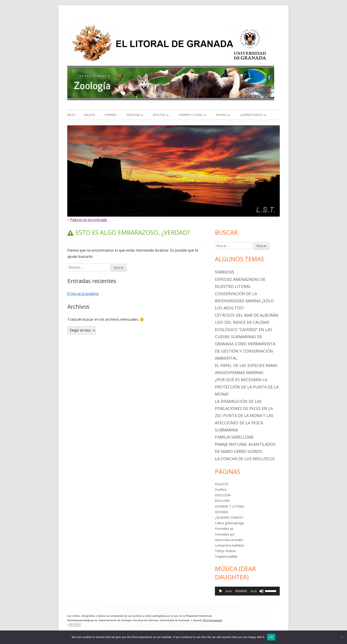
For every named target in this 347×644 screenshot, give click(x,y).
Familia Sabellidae (234, 437)
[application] (247, 591)
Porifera (111, 115)
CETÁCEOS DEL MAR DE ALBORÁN (247, 315)
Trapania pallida (226, 556)
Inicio (71, 115)
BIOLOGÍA (159, 115)
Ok (271, 637)
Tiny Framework (213, 620)
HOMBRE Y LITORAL (191, 115)
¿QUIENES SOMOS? (251, 115)
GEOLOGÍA (133, 115)
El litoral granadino (83, 294)
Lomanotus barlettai (229, 545)
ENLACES (90, 115)
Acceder (75, 625)
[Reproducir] (221, 591)
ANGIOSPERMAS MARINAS (239, 372)
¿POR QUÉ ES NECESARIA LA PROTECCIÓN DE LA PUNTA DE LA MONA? (247, 387)
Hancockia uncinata (229, 540)
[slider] (241, 591)
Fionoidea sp (224, 529)
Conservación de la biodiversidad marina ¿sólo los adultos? (244, 301)
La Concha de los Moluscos (245, 459)
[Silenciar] (262, 591)
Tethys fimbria (225, 551)
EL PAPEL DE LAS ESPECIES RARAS (246, 365)
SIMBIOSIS (225, 272)
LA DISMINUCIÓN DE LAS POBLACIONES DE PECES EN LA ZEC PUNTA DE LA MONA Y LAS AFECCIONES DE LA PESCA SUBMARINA (244, 416)
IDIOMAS (221, 115)
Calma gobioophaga (229, 523)
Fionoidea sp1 (225, 534)
